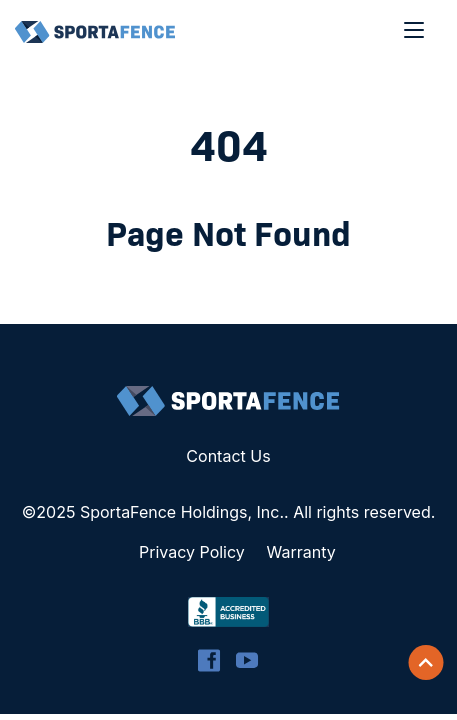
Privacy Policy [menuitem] (192, 552)
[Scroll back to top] (426, 663)
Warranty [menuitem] (301, 552)
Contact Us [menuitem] (228, 456)
